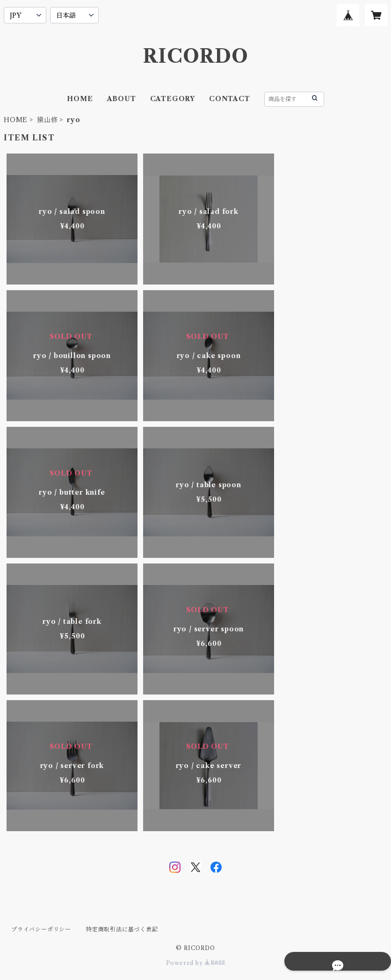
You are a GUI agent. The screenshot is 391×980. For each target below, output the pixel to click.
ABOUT (122, 99)
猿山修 (47, 120)
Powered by (196, 963)
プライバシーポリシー (41, 929)
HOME (80, 99)
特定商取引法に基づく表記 (122, 929)
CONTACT (230, 99)
